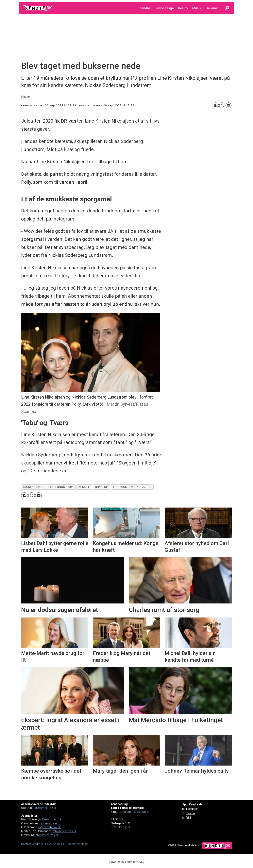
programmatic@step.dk (135, 812)
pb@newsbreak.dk (47, 835)
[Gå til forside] (38, 8)
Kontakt (26, 844)
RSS (189, 818)
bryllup (102, 487)
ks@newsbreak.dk (49, 827)
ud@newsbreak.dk (45, 808)
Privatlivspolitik (55, 844)
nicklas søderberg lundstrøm (48, 487)
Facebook (192, 809)
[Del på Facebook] (216, 105)
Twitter (191, 813)
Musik (197, 8)
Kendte (145, 8)
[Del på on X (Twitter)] (222, 105)
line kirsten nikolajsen (132, 487)
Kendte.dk (37, 844)
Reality (183, 8)
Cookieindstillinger (77, 844)
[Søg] (227, 8)
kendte (84, 487)
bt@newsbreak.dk (50, 819)
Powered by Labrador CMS (126, 862)
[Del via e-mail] (228, 105)
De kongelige (164, 8)
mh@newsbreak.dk (65, 831)
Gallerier (212, 8)
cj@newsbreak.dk (50, 823)
